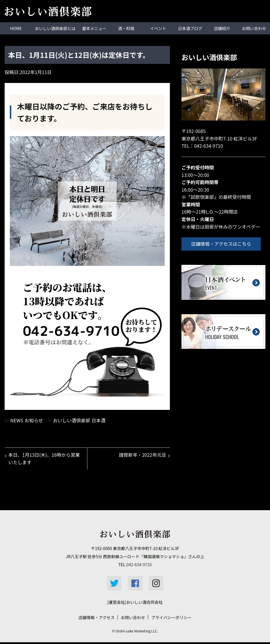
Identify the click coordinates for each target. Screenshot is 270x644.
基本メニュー (94, 28)
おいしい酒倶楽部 (71, 420)
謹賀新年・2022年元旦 (142, 456)
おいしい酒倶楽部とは (55, 28)
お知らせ (34, 420)
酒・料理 (126, 28)
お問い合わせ (254, 28)
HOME (16, 28)
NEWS (17, 420)
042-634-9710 (209, 145)
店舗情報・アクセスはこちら (223, 243)
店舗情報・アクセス (97, 619)
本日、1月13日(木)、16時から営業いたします (45, 459)
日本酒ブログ (190, 28)
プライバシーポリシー (171, 619)
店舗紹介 (222, 28)
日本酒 (98, 420)
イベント (158, 28)
